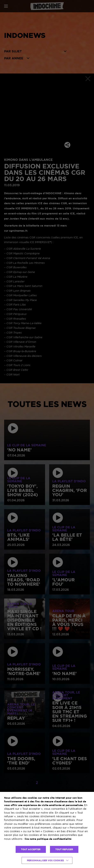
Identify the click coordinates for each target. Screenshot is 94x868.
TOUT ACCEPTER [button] (31, 849)
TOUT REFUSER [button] (64, 849)
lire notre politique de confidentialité (48, 839)
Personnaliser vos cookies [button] (45, 860)
